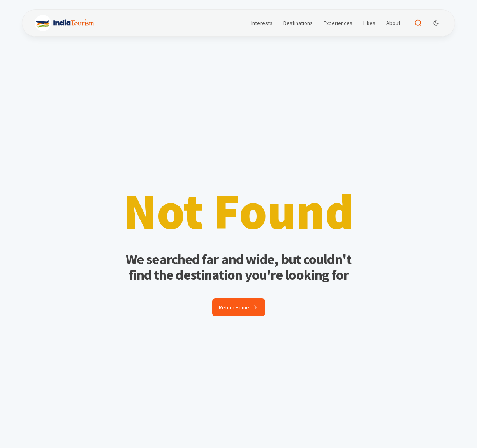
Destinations (298, 23)
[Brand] (64, 23)
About (393, 23)
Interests (262, 23)
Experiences (338, 23)
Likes (369, 23)
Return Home (239, 307)
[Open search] (418, 23)
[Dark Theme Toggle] (436, 23)
